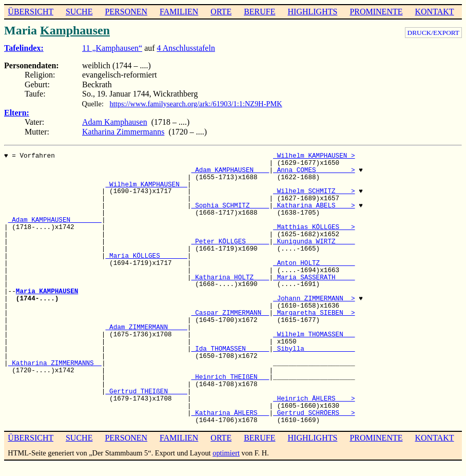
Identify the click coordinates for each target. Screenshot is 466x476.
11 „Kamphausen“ (112, 48)
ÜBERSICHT (31, 12)
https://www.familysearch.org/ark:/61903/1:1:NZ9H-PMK (196, 104)
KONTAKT (434, 12)
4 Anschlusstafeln (186, 48)
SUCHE (79, 12)
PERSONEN (126, 12)
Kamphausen (75, 30)
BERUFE (259, 12)
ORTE (221, 12)
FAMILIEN (179, 12)
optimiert (226, 453)
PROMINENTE (376, 12)
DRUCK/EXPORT (433, 33)
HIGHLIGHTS (313, 12)
